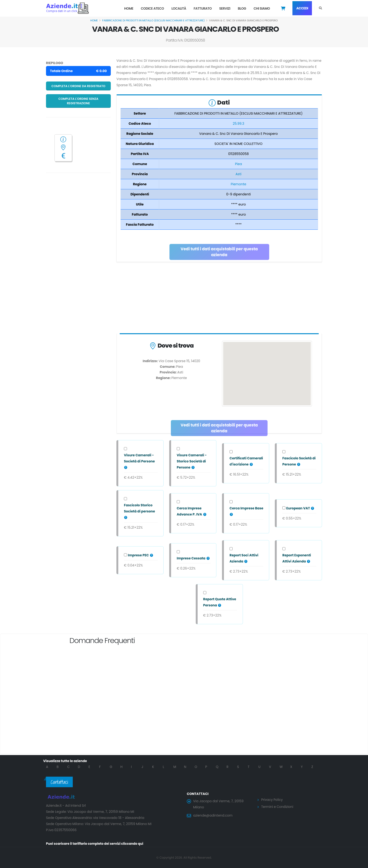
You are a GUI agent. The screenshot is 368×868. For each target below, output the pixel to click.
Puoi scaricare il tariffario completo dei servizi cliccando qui (96, 844)
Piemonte (238, 184)
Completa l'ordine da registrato (78, 86)
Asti (238, 174)
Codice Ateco (152, 8)
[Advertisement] (219, 299)
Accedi (302, 8)
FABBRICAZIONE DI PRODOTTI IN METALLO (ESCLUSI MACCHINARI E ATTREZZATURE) (153, 20)
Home (129, 8)
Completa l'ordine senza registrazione (79, 101)
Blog (242, 8)
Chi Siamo (262, 8)
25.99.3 (239, 124)
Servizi (225, 8)
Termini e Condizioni (278, 806)
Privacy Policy (272, 800)
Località (179, 8)
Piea (238, 164)
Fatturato (203, 8)
